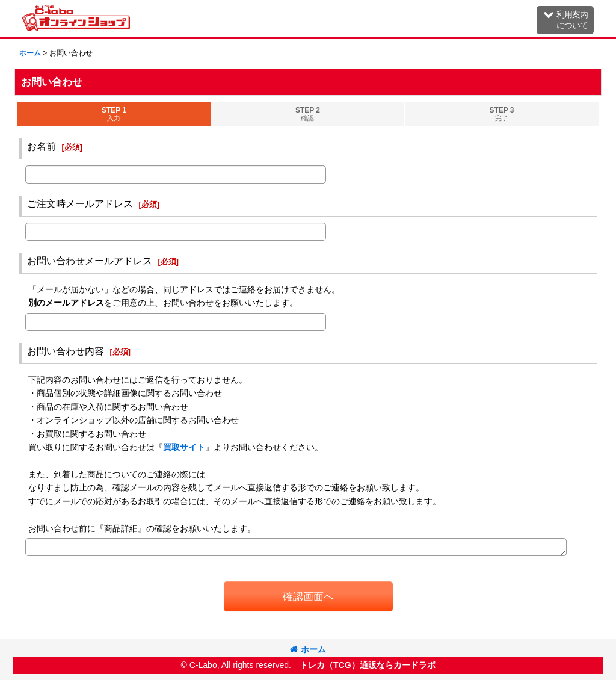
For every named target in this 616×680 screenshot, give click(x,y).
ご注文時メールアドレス (80, 203)
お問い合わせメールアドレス (90, 261)
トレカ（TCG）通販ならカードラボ (368, 665)
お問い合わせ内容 (66, 351)
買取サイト (184, 447)
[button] (565, 20)
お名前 (42, 146)
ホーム (308, 649)
